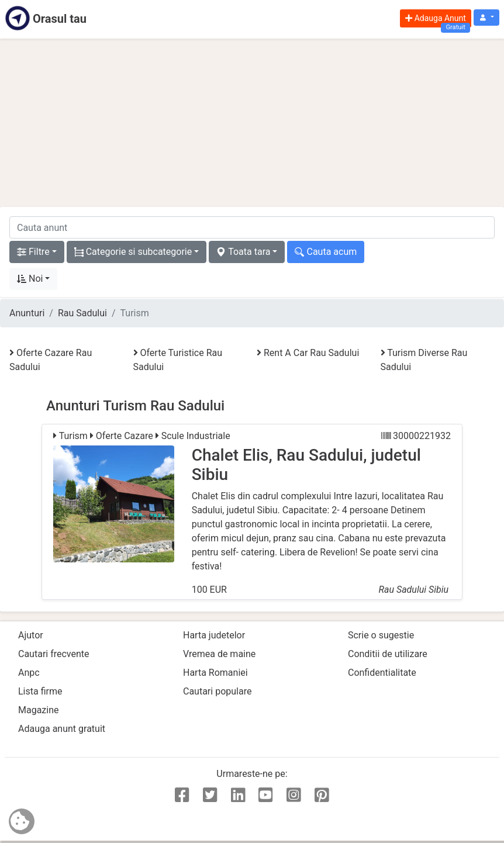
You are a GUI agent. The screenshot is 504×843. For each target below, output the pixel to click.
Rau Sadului (82, 313)
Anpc (29, 673)
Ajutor (31, 635)
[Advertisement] (252, 123)
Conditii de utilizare (388, 654)
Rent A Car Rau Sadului (308, 353)
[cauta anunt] (252, 227)
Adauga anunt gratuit (62, 729)
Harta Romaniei (215, 673)
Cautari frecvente (54, 654)
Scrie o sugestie (381, 635)
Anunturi (27, 313)
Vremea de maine (219, 654)
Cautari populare (217, 691)
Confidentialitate (382, 673)
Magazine (39, 710)
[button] (486, 18)
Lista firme (40, 691)
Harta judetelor (214, 635)
